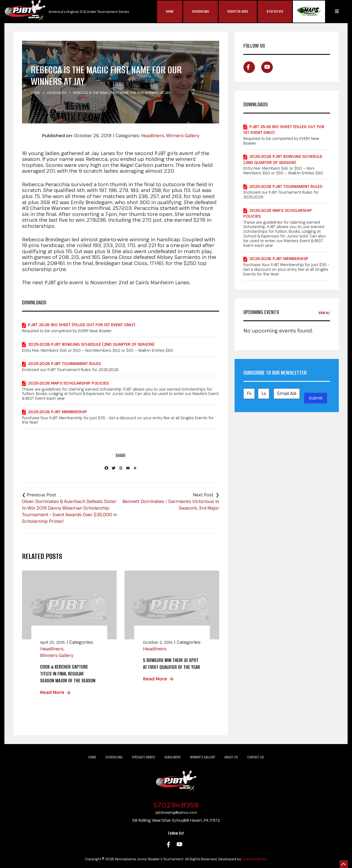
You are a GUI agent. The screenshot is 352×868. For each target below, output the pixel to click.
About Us (231, 757)
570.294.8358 (176, 805)
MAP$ (309, 12)
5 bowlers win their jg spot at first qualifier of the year (171, 664)
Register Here (238, 11)
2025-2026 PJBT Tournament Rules (64, 363)
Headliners (57, 93)
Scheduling (200, 11)
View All (324, 313)
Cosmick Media (254, 859)
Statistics (275, 11)
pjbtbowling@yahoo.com (176, 812)
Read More (52, 692)
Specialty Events (143, 757)
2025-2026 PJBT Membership (57, 412)
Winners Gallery (183, 136)
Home (170, 11)
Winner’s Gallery (203, 757)
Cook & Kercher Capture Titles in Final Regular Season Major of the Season (68, 674)
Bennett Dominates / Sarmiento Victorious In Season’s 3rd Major (171, 505)
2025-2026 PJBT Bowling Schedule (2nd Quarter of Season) (91, 344)
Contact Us (256, 757)
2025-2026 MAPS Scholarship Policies (68, 383)
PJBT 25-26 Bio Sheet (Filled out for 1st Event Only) (82, 325)
